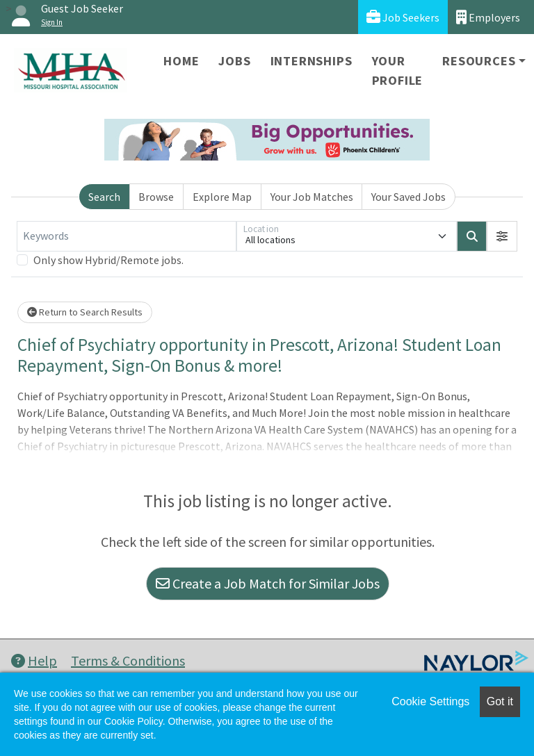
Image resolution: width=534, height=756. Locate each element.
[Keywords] (127, 236)
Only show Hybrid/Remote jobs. (108, 260)
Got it (500, 701)
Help (34, 660)
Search (104, 197)
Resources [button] (479, 61)
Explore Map (222, 197)
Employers (488, 17)
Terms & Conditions (128, 660)
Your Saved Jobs (408, 197)
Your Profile (398, 71)
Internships (311, 61)
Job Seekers (403, 17)
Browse (156, 197)
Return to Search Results (85, 312)
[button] (502, 236)
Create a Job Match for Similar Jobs (268, 583)
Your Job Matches (312, 197)
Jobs (234, 61)
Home (181, 61)
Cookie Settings (430, 701)
